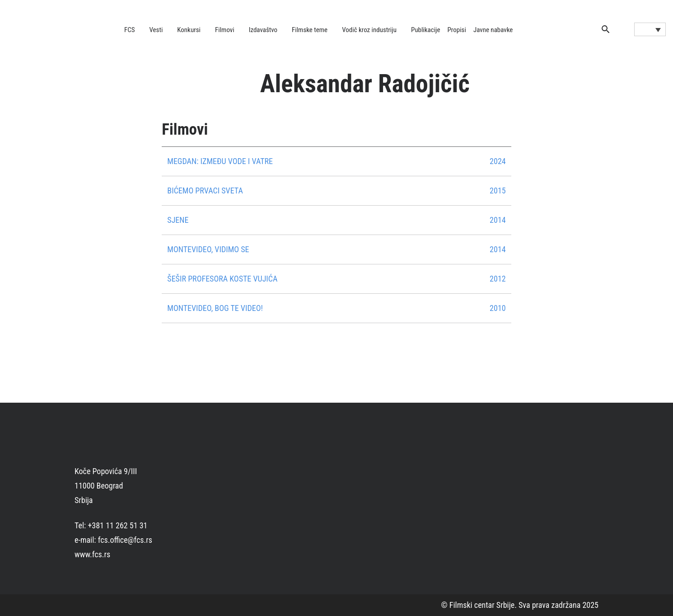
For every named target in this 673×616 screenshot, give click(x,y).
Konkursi (189, 30)
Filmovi (225, 30)
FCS (130, 30)
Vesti (156, 30)
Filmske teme (310, 30)
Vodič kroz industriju (369, 30)
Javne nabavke (493, 30)
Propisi (457, 30)
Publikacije (426, 30)
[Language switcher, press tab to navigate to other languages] (650, 29)
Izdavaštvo (263, 30)
